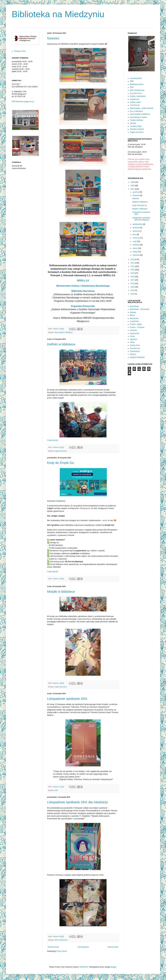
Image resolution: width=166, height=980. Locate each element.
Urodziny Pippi (136, 126)
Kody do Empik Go (60, 463)
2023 (133, 259)
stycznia (136, 255)
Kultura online (135, 102)
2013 (133, 294)
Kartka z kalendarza (138, 96)
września (136, 228)
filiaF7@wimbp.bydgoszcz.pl (23, 102)
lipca (135, 234)
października (138, 224)
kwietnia (136, 245)
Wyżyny (133, 354)
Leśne (132, 336)
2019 (133, 273)
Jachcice (133, 330)
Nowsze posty (53, 947)
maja (135, 241)
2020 (133, 270)
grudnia (136, 192)
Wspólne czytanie (137, 129)
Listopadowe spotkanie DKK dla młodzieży (77, 802)
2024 (133, 189)
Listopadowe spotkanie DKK (67, 699)
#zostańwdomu (136, 78)
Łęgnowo (134, 339)
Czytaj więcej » (53, 440)
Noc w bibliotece (136, 111)
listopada (136, 195)
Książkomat (135, 99)
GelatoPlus (84, 967)
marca (135, 248)
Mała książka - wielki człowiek (142, 108)
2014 (133, 290)
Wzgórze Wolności (137, 357)
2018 (133, 277)
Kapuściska (134, 333)
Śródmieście (135, 351)
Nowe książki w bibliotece (64, 332)
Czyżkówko (134, 321)
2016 (133, 284)
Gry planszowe (136, 93)
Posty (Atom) (62, 951)
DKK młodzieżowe (61, 940)
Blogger (113, 967)
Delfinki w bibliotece (61, 344)
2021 (133, 266)
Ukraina (133, 123)
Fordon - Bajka (136, 324)
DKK (56, 790)
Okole (132, 342)
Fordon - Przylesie (137, 327)
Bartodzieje (134, 306)
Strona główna (83, 947)
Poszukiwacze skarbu (138, 117)
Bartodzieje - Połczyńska (140, 309)
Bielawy (133, 312)
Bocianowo (134, 318)
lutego (135, 252)
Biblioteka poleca (137, 84)
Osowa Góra (135, 345)
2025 (133, 186)
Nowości (53, 38)
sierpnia (136, 231)
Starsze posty (113, 947)
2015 (133, 287)
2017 (133, 280)
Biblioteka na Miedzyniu (58, 14)
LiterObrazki (135, 105)
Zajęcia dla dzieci (61, 451)
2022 (133, 263)
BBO (132, 81)
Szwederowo (135, 348)
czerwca (136, 238)
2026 (133, 182)
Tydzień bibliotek (137, 120)
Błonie (132, 315)
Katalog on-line (20, 51)
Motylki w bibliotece (61, 592)
